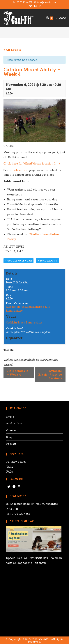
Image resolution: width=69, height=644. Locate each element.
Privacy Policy (16, 462)
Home (10, 417)
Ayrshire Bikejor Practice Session (50, 374)
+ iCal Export (47, 261)
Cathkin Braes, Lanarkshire (24, 322)
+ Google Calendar (18, 261)
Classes (11, 307)
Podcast (11, 444)
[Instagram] (19, 487)
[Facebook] (14, 487)
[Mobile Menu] (59, 18)
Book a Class (14, 423)
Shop (9, 437)
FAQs (10, 471)
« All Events (12, 50)
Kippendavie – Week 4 (18, 373)
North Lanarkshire (29, 307)
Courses (11, 430)
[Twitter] (9, 487)
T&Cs (10, 466)
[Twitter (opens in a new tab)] (31, 6)
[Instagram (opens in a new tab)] (39, 6)
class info (21, 170)
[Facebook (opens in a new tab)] (35, 6)
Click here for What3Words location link (32, 163)
